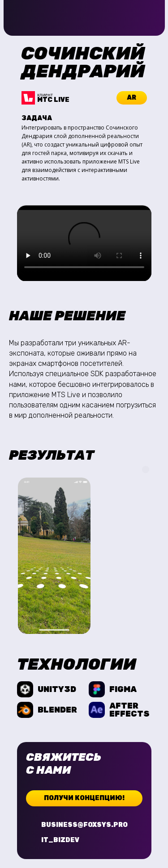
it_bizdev (60, 840)
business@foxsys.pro (84, 825)
